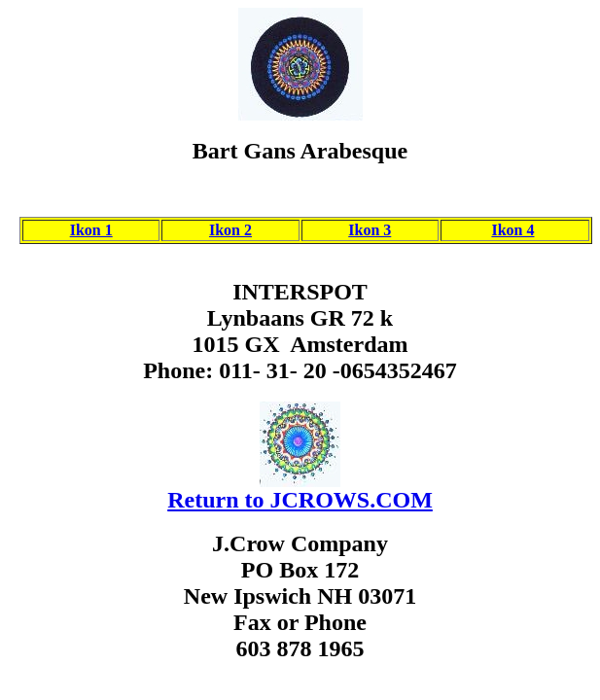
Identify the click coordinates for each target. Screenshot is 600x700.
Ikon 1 (91, 230)
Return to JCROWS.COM (300, 500)
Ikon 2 (230, 230)
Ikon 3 (370, 230)
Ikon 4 (512, 230)
